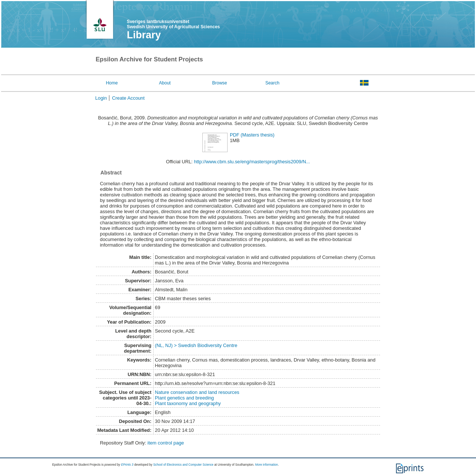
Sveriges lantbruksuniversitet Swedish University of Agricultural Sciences (173, 24)
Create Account (128, 98)
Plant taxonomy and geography (188, 403)
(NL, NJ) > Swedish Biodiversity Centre (196, 345)
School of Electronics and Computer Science (183, 465)
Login (101, 98)
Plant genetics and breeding (185, 398)
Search (272, 83)
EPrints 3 (127, 465)
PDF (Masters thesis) (252, 135)
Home (112, 83)
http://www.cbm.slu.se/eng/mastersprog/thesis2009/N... (252, 162)
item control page (166, 443)
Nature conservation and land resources (197, 392)
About (165, 83)
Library (144, 35)
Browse (220, 83)
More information (266, 465)
